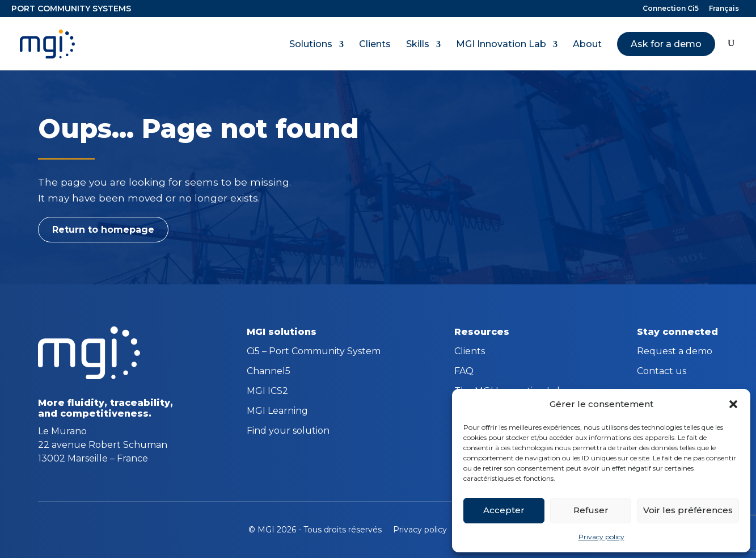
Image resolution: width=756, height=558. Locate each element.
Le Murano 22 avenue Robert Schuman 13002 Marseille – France (103, 445)
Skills (418, 44)
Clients (375, 44)
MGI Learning (277, 412)
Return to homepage (103, 230)
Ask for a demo (666, 44)
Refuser (591, 510)
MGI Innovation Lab (501, 44)
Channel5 (269, 372)
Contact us (662, 372)
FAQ (464, 372)
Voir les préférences (688, 510)
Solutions (311, 44)
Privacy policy (601, 537)
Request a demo (675, 352)
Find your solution (288, 431)
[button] (733, 404)
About (587, 44)
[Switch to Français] (724, 11)
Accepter (504, 510)
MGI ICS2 (267, 392)
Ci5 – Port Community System (314, 352)
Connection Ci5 (671, 9)
